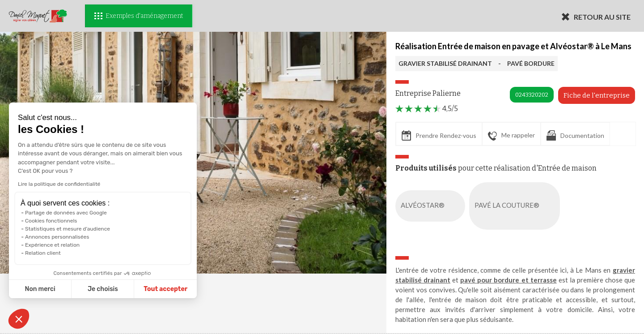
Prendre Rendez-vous (439, 135)
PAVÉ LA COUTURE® (516, 206)
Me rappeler (511, 136)
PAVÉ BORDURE (531, 63)
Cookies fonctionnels (49, 221)
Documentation (575, 135)
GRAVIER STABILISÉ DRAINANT (445, 63)
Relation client (41, 253)
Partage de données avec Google (64, 213)
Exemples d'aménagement (139, 16)
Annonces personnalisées (55, 237)
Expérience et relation (50, 245)
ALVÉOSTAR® (432, 206)
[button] (19, 319)
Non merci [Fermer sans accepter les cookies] (38, 289)
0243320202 (532, 95)
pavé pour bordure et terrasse (508, 280)
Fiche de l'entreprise (597, 95)
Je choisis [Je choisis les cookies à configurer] (101, 289)
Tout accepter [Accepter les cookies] (163, 289)
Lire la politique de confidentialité (57, 184)
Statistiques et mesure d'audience (65, 229)
